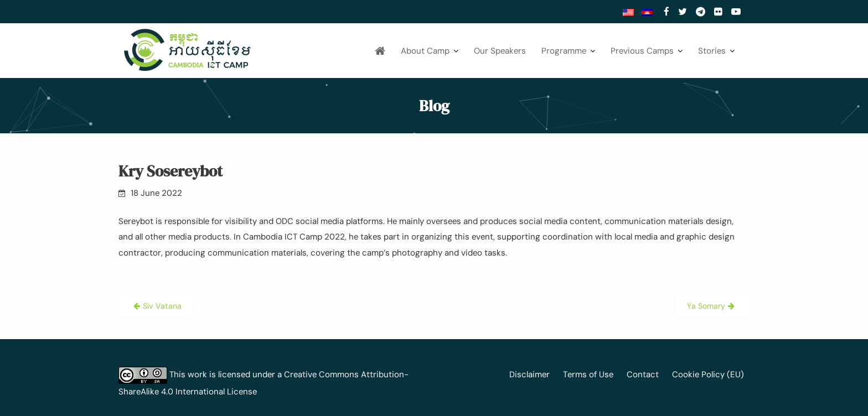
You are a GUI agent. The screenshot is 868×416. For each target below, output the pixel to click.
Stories (712, 51)
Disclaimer (529, 375)
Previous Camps (642, 51)
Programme (564, 51)
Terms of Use (588, 375)
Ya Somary (706, 306)
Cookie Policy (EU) (708, 375)
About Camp (425, 51)
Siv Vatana (162, 306)
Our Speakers (500, 51)
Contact (643, 375)
